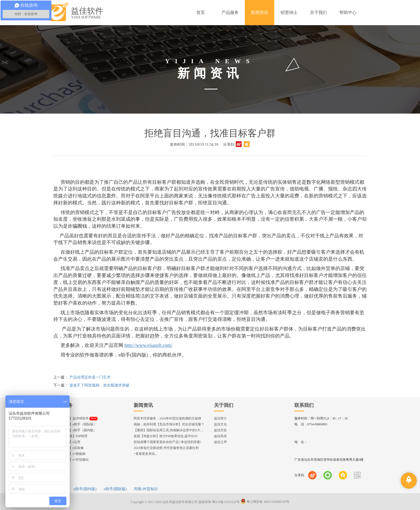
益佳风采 (220, 436)
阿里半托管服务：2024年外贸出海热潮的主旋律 (167, 418)
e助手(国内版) (85, 489)
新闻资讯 (143, 405)
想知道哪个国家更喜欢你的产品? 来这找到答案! (167, 442)
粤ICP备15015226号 (226, 502)
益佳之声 (220, 442)
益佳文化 (220, 424)
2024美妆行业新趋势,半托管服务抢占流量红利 (166, 448)
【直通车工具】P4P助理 (70, 436)
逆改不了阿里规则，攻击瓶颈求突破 (99, 385)
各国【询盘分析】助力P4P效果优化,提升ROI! (166, 436)
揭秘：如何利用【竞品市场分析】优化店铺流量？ (169, 424)
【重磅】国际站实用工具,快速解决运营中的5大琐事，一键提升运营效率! (185, 430)
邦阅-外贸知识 (146, 489)
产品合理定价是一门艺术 (90, 377)
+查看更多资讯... (145, 454)
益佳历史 (220, 430)
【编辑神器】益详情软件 (75, 418)
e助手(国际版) (115, 489)
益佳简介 (220, 418)
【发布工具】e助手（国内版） (75, 430)
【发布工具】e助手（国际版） (75, 424)
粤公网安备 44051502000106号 (265, 502)
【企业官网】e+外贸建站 (71, 460)
